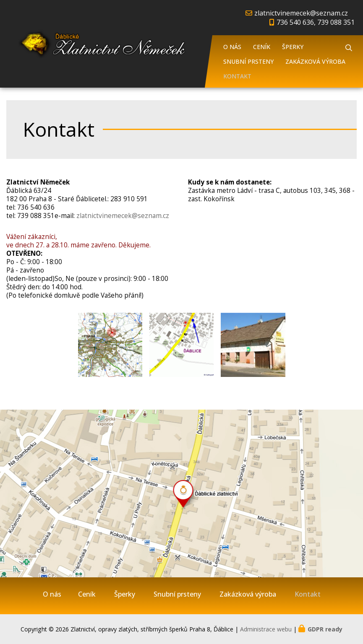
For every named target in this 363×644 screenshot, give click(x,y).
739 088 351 (36, 216)
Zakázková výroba (315, 61)
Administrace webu (266, 629)
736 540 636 (36, 207)
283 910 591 (129, 199)
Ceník (262, 47)
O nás (232, 47)
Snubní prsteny (248, 61)
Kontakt (237, 76)
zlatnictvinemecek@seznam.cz (301, 13)
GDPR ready (325, 629)
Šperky (293, 47)
